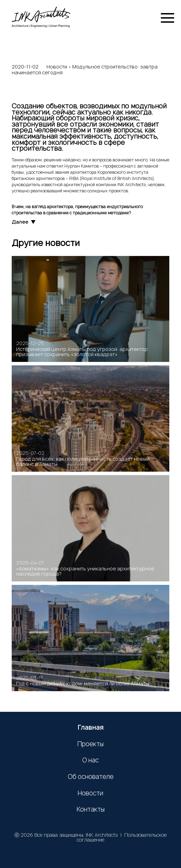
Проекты (90, 744)
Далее (24, 222)
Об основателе (91, 777)
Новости (57, 67)
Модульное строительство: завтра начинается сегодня (85, 70)
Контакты (91, 810)
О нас (90, 760)
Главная (91, 728)
